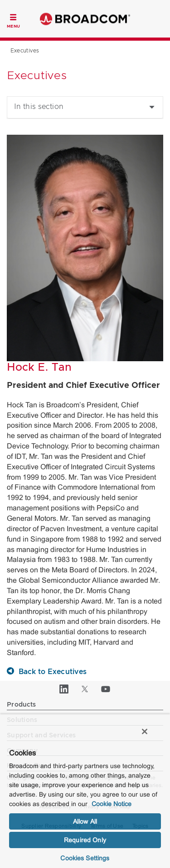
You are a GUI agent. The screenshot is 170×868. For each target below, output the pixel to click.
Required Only (85, 840)
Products (21, 705)
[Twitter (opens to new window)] (85, 689)
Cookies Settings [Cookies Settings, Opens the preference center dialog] (85, 858)
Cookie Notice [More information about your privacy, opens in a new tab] (112, 804)
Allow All (85, 821)
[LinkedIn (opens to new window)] (64, 689)
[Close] (145, 731)
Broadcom (85, 19)
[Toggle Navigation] (13, 20)
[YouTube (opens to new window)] (106, 689)
